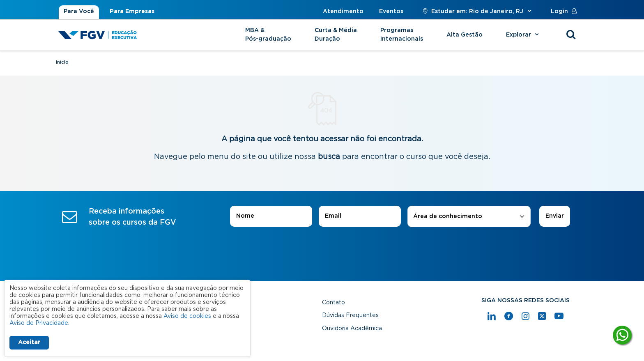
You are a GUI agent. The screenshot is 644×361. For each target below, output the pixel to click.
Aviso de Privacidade (39, 323)
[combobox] (469, 217)
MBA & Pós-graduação (268, 35)
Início (62, 62)
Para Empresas (132, 11)
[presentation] (322, 250)
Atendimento (343, 11)
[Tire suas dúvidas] (622, 335)
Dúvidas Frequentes (350, 315)
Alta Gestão (465, 35)
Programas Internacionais (402, 35)
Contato (333, 303)
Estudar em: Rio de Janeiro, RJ (477, 11)
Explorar (523, 35)
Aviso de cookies (187, 316)
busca (329, 157)
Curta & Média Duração (336, 35)
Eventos (391, 11)
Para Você (79, 11)
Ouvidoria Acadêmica (352, 329)
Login (566, 11)
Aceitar (29, 343)
